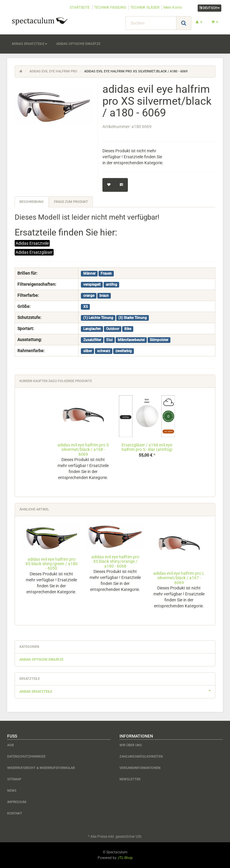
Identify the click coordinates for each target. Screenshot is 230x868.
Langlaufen (92, 329)
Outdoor (113, 329)
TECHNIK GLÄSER (145, 7)
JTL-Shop (125, 858)
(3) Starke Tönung (133, 318)
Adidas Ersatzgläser (34, 252)
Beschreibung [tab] (32, 202)
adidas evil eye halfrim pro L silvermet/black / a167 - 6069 (179, 578)
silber (88, 351)
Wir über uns (131, 745)
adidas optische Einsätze (78, 44)
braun (104, 296)
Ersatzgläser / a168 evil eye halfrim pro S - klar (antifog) (147, 447)
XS (86, 307)
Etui (109, 340)
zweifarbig (124, 351)
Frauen (106, 273)
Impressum (17, 802)
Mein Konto (173, 7)
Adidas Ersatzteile (32, 243)
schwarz (104, 351)
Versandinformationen (140, 768)
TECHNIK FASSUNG (110, 7)
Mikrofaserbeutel (131, 340)
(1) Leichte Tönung (98, 318)
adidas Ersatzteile (29, 44)
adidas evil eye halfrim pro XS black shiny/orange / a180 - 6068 (115, 561)
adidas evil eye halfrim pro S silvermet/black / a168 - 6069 (83, 450)
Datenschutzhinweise (26, 757)
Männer (89, 273)
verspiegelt (92, 285)
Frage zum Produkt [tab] (71, 202)
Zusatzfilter (92, 340)
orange (89, 296)
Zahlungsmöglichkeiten (141, 757)
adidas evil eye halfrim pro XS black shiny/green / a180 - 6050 (52, 564)
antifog (111, 285)
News (12, 791)
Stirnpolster (159, 340)
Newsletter (130, 779)
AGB (10, 745)
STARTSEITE (80, 7)
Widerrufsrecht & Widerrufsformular (41, 768)
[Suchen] (151, 23)
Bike (128, 329)
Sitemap (14, 779)
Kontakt (15, 813)
